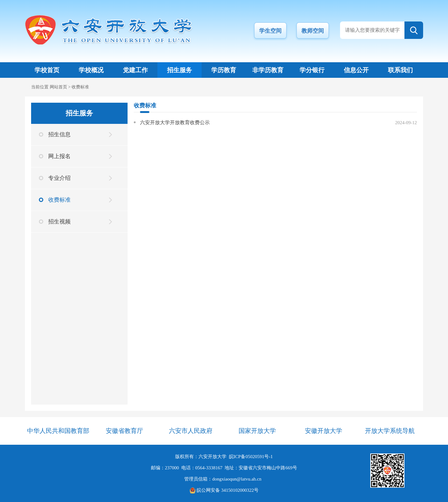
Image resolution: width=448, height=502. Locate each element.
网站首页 (58, 87)
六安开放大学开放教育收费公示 (175, 122)
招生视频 (59, 222)
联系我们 (400, 70)
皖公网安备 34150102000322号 (224, 490)
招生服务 (180, 70)
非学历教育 (268, 70)
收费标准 (80, 87)
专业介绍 (59, 178)
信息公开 (356, 70)
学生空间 (270, 31)
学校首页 (47, 70)
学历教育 (224, 70)
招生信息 (59, 134)
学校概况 (91, 70)
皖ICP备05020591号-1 (251, 457)
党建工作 (135, 70)
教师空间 (313, 31)
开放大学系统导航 (390, 431)
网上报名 (59, 156)
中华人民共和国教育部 (58, 431)
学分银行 (312, 70)
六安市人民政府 (191, 431)
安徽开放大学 (324, 431)
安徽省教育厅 (124, 431)
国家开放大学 (257, 431)
